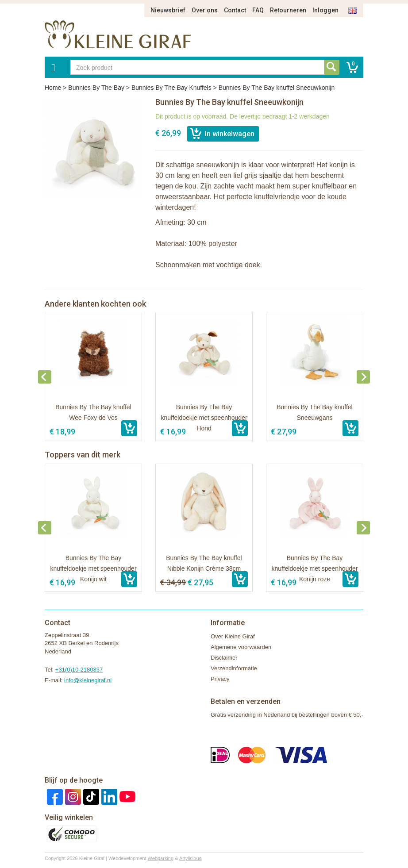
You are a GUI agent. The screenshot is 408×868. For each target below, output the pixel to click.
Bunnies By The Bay (96, 88)
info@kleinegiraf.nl (88, 680)
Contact (235, 10)
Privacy (220, 679)
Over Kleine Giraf (233, 636)
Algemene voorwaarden (241, 647)
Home (53, 88)
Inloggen (325, 10)
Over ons (205, 10)
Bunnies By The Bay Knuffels (171, 88)
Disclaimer (224, 658)
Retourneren (288, 10)
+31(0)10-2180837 (79, 670)
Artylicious (190, 858)
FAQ (258, 10)
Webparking (161, 858)
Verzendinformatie (234, 668)
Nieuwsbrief (168, 10)
